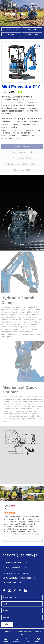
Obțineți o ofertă (32, 34)
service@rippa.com (27, 578)
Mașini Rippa (29, 631)
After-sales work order (12, 583)
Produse (17, 640)
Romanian (7, 5)
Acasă (6, 640)
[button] (20, 499)
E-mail (28, 640)
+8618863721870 (21, 563)
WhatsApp (11, 34)
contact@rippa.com (19, 567)
